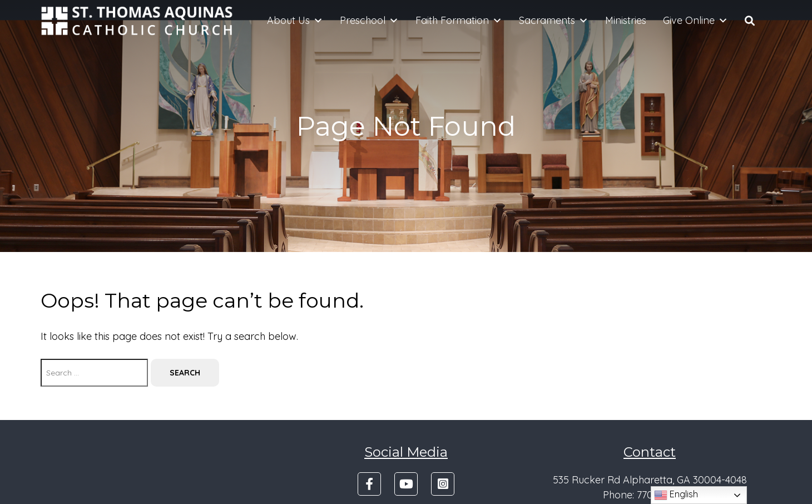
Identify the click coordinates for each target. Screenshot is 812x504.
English (676, 495)
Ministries (626, 20)
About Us (295, 21)
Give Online (695, 21)
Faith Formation (459, 21)
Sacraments (554, 21)
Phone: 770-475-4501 (650, 495)
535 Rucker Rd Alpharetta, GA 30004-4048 (650, 480)
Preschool (369, 21)
